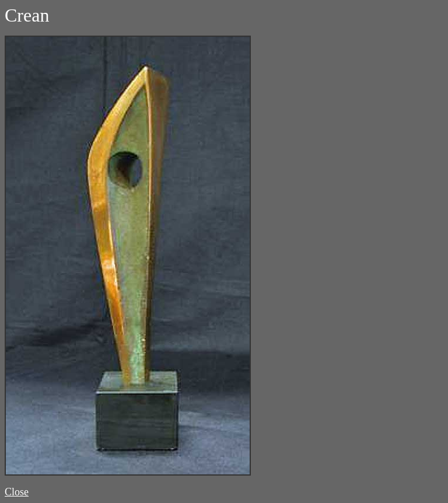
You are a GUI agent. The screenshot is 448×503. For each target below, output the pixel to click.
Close (17, 492)
